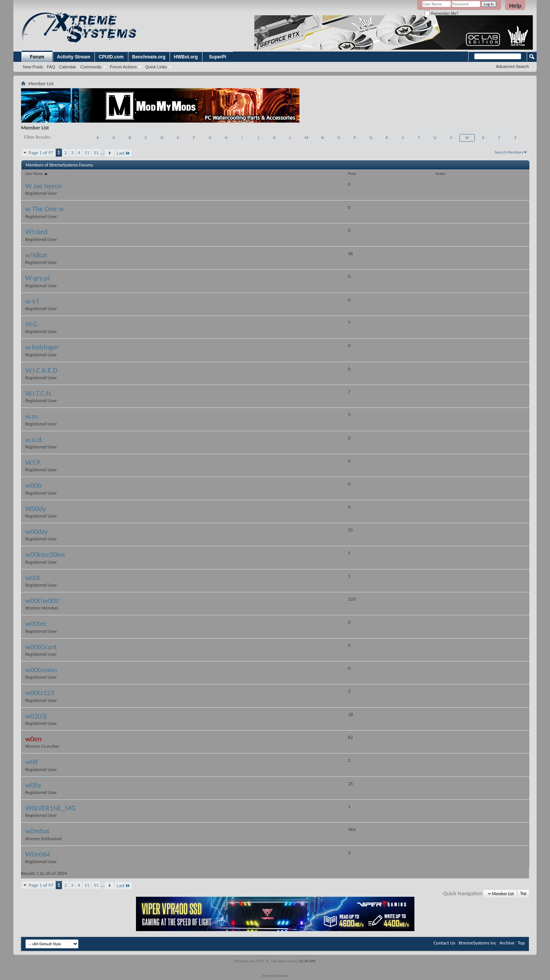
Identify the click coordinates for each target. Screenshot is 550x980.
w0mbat (37, 831)
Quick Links (156, 67)
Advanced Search (512, 66)
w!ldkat (36, 255)
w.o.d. (34, 439)
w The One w (44, 209)
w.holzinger (42, 347)
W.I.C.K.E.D (41, 370)
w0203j (36, 716)
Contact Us (444, 943)
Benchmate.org (149, 57)
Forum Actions (123, 67)
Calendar (68, 67)
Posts (352, 174)
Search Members (509, 152)
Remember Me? (441, 14)
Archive (507, 943)
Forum (37, 57)
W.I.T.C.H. (39, 393)
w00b (33, 485)
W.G (31, 324)
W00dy (36, 509)
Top (523, 894)
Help (515, 6)
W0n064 (38, 854)
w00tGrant (41, 647)
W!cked (36, 232)
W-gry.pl (37, 278)
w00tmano (41, 670)
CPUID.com (111, 57)
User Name (37, 174)
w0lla (33, 785)
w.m (31, 416)
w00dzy (36, 531)
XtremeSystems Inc (477, 943)
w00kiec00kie (45, 554)
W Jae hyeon (44, 186)
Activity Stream (74, 57)
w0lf (32, 762)
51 (96, 153)
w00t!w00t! (43, 601)
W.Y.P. (33, 462)
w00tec (36, 623)
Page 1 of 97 (41, 153)
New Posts (33, 67)
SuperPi (218, 57)
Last (123, 153)
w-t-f (32, 301)
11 (87, 153)
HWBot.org (186, 57)
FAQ (51, 67)
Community (91, 67)
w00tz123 (40, 693)
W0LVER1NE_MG (50, 808)
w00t (33, 578)
